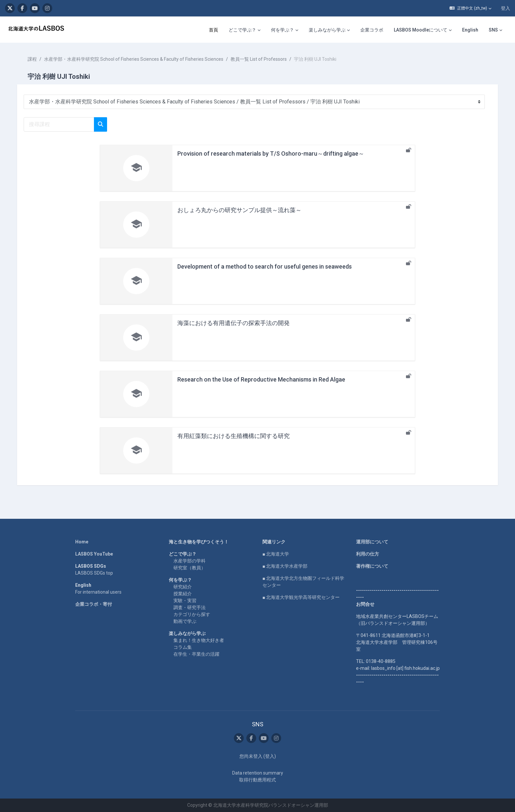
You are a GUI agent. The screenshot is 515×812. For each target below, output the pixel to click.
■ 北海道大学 (276, 554)
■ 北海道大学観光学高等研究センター (301, 597)
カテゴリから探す (192, 614)
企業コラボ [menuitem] (372, 30)
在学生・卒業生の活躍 (196, 654)
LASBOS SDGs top (94, 573)
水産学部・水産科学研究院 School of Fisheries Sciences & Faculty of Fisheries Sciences (135, 59)
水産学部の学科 (190, 561)
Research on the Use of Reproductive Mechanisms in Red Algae (261, 379)
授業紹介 (183, 594)
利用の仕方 (368, 554)
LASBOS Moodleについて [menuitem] (421, 30)
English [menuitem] (470, 30)
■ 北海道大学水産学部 (285, 566)
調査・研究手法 (190, 607)
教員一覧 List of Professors (260, 59)
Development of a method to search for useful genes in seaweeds (265, 266)
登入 (505, 8)
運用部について (372, 542)
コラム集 (183, 647)
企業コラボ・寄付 (94, 604)
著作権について (372, 566)
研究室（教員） (190, 568)
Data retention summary (258, 773)
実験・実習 (185, 601)
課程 (34, 59)
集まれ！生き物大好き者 (199, 640)
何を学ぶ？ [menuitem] (282, 30)
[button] (470, 8)
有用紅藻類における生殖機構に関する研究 (234, 436)
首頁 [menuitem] (213, 30)
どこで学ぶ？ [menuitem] (242, 30)
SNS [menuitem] (493, 30)
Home (82, 542)
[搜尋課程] (60, 124)
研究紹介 (183, 587)
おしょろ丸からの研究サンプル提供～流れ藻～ (239, 210)
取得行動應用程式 (257, 780)
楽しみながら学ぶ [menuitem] (327, 30)
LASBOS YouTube (94, 554)
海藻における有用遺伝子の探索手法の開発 (234, 323)
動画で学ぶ (185, 621)
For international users (98, 592)
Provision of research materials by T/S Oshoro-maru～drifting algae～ (271, 154)
